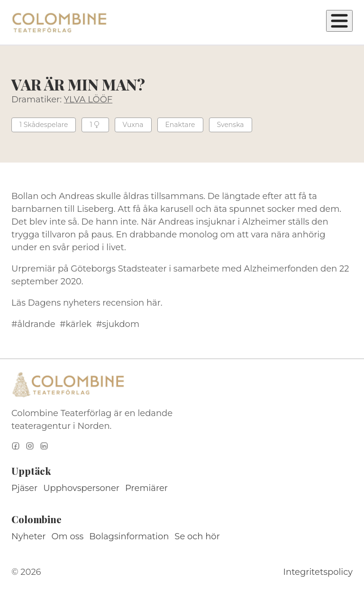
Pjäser (24, 488)
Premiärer (146, 488)
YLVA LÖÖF (88, 100)
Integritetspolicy (318, 572)
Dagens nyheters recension (86, 303)
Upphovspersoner (81, 488)
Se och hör (197, 536)
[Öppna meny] (339, 21)
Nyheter (29, 536)
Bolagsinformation (129, 536)
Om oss (68, 536)
